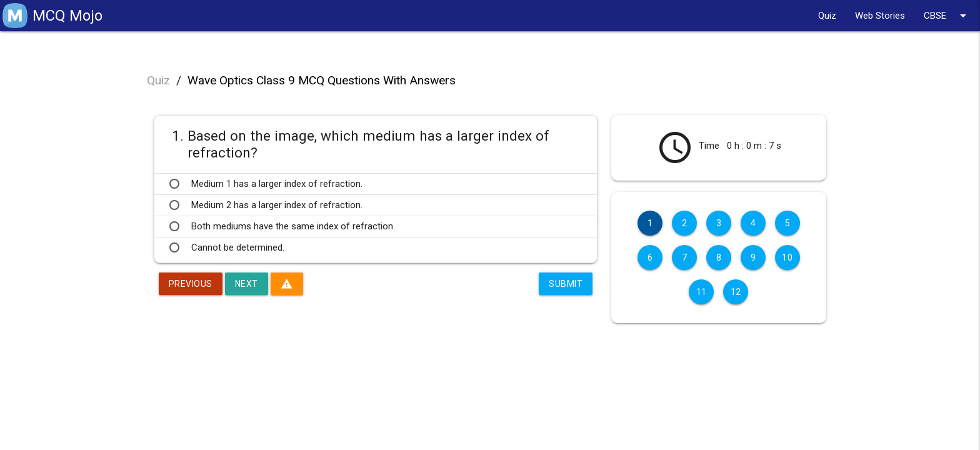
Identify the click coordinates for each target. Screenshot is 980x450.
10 (787, 257)
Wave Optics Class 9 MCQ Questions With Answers (322, 80)
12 (736, 292)
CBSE (947, 16)
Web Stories (880, 16)
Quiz (827, 16)
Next (247, 284)
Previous (191, 284)
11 (702, 292)
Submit (566, 284)
